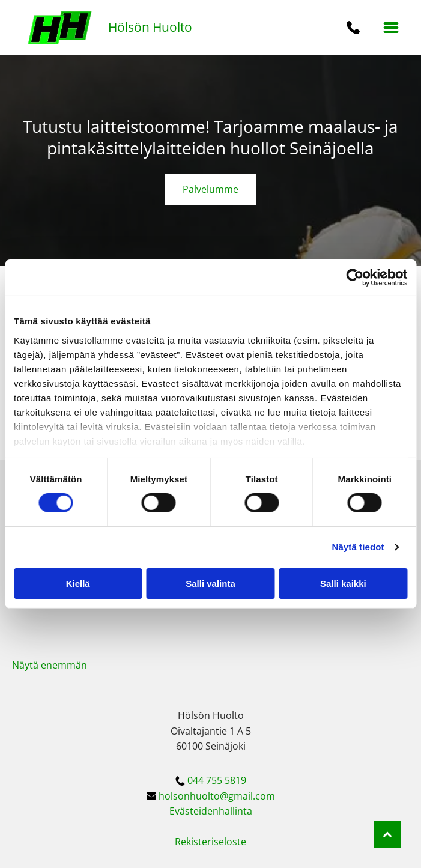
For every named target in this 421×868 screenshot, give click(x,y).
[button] (391, 28)
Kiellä (78, 584)
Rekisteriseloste (210, 842)
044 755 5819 (217, 780)
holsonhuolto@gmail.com (217, 796)
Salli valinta (210, 584)
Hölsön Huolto (150, 27)
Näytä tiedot (358, 547)
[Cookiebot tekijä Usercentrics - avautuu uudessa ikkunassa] (355, 278)
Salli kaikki (343, 584)
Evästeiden (194, 811)
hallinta (235, 811)
